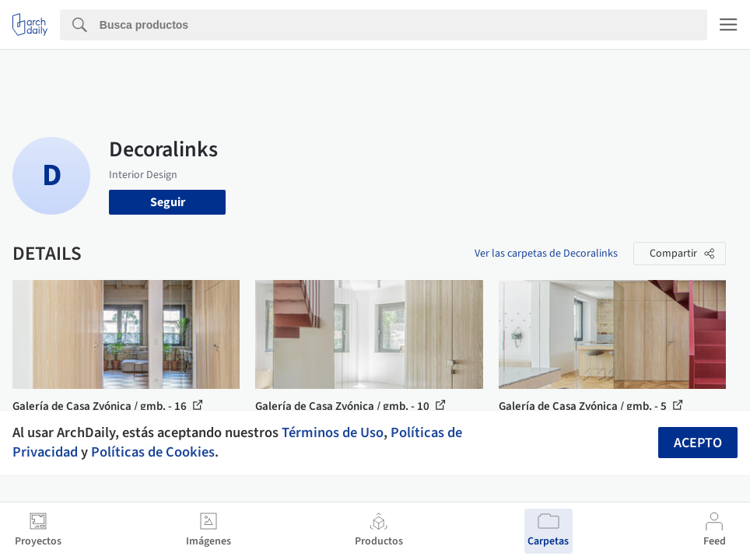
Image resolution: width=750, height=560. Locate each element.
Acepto (698, 443)
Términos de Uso (333, 432)
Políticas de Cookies (153, 452)
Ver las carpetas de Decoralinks (546, 254)
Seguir (168, 202)
